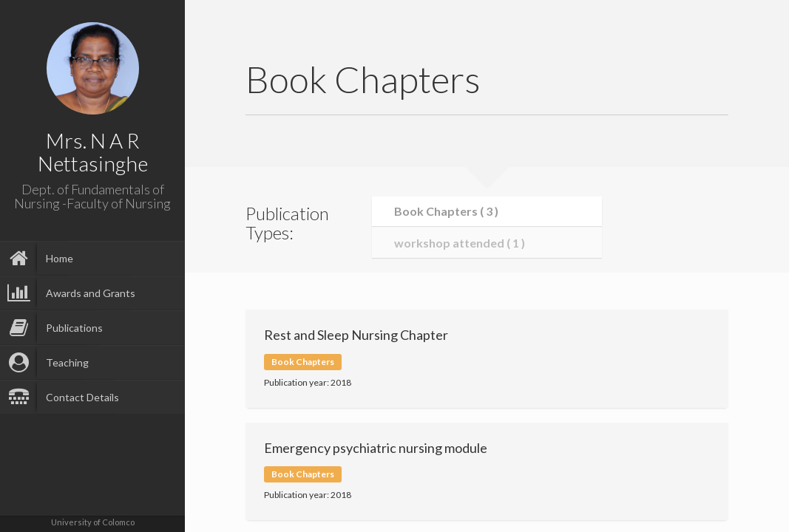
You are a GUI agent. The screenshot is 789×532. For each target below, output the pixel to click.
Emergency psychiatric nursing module (376, 448)
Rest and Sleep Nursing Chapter (356, 335)
